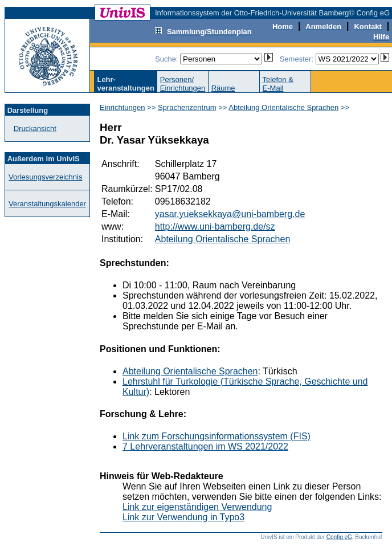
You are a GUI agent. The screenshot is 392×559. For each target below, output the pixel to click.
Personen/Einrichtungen (183, 84)
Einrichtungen (122, 107)
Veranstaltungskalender (47, 204)
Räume (223, 88)
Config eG (339, 537)
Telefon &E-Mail (278, 84)
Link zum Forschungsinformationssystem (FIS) (217, 436)
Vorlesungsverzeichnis (45, 177)
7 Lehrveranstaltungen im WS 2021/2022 (205, 446)
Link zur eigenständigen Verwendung (197, 507)
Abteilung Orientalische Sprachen (283, 107)
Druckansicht (35, 128)
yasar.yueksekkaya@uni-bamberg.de (230, 214)
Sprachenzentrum (187, 107)
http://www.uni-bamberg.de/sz (215, 227)
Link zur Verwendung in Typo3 (183, 517)
